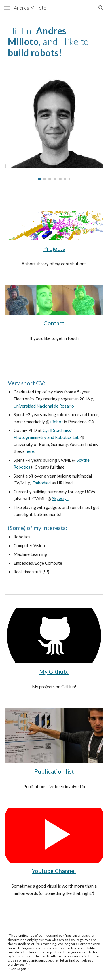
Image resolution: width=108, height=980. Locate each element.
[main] (54, 42)
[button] (7, 8)
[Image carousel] (54, 127)
